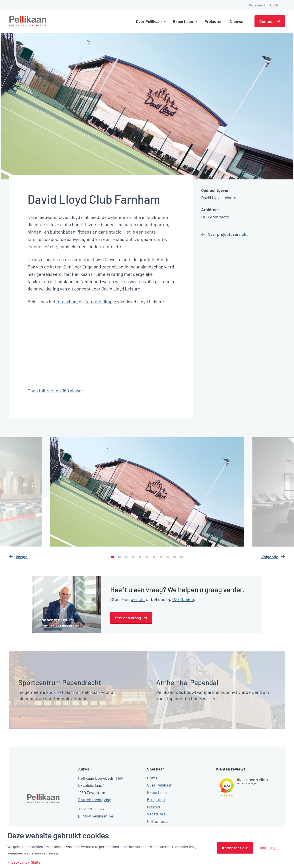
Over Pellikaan (151, 21)
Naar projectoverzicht (228, 234)
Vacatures (257, 5)
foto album (67, 301)
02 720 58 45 (93, 809)
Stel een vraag (128, 618)
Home (152, 778)
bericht (138, 599)
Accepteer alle (235, 848)
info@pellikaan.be (97, 816)
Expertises (185, 21)
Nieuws (237, 21)
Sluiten (37, 862)
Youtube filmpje (101, 301)
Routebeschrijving (95, 800)
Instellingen (270, 847)
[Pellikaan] (28, 21)
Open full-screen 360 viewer (55, 391)
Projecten (214, 21)
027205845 (183, 599)
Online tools (158, 821)
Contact (267, 21)
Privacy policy (18, 862)
